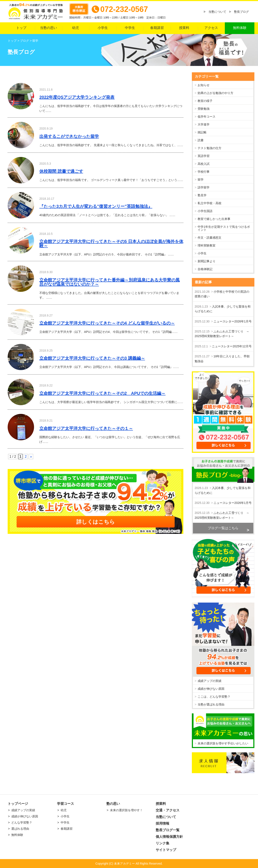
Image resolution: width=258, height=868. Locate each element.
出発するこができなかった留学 (69, 136)
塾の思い (113, 804)
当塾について (217, 12)
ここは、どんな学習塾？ (214, 697)
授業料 (184, 28)
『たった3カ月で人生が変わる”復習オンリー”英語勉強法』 (96, 206)
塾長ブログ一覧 (168, 830)
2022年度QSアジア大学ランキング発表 (77, 97)
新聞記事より (207, 261)
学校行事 (204, 172)
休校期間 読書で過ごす (61, 171)
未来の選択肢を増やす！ (126, 810)
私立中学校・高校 (210, 203)
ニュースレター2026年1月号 (233, 321)
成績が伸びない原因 (211, 689)
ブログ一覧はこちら (223, 528)
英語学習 (204, 156)
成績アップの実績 (210, 681)
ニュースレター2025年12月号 (232, 346)
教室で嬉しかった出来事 (214, 219)
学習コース (66, 804)
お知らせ (204, 85)
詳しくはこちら (96, 522)
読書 (201, 140)
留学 (201, 180)
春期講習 (157, 28)
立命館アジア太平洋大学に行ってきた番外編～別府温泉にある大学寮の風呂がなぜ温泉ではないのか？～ (110, 282)
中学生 (130, 28)
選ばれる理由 (20, 829)
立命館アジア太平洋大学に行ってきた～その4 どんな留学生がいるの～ (107, 323)
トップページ (18, 804)
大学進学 (204, 124)
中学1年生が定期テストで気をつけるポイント (224, 228)
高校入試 (204, 164)
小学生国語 (205, 211)
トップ (21, 28)
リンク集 (162, 843)
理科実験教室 (207, 245)
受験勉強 (204, 109)
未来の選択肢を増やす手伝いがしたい (223, 743)
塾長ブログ (241, 12)
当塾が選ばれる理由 (211, 704)
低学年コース (207, 117)
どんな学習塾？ (22, 822)
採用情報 (162, 823)
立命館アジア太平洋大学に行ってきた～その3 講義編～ (92, 358)
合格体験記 (205, 269)
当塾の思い (48, 28)
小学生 (103, 28)
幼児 (76, 28)
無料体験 (240, 28)
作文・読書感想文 (210, 238)
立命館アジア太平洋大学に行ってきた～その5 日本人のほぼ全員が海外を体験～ (111, 244)
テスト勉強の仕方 (210, 148)
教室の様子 (205, 101)
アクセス (211, 28)
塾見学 (202, 195)
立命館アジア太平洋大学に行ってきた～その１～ (86, 428)
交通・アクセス (168, 810)
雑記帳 (202, 132)
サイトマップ (166, 850)
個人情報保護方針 (169, 837)
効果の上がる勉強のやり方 (215, 93)
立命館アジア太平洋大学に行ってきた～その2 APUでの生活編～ (102, 393)
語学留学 (204, 187)
